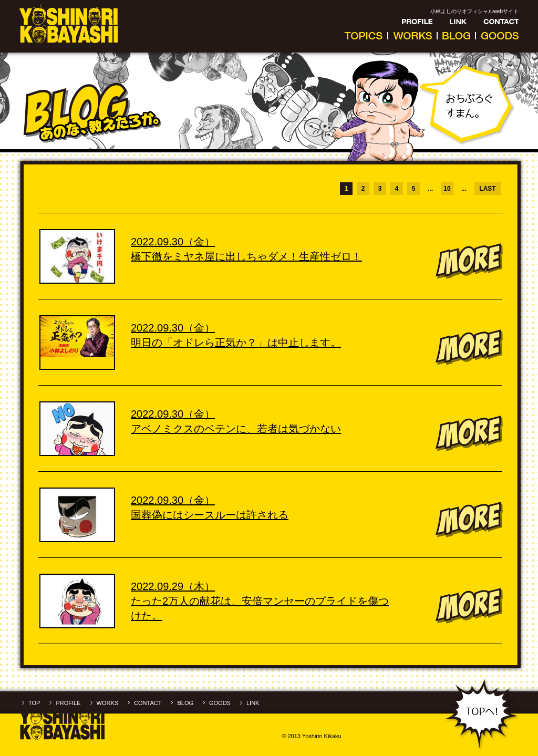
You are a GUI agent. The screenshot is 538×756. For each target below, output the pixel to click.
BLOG (185, 703)
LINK (253, 703)
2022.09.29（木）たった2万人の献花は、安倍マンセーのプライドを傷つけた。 (260, 601)
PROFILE (68, 703)
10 (447, 189)
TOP (34, 703)
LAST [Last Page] (487, 189)
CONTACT (148, 703)
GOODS (220, 703)
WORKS (108, 703)
